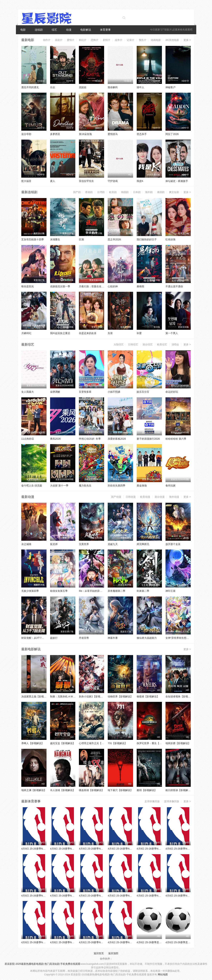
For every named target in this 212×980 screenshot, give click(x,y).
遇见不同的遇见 (30, 87)
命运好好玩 (172, 392)
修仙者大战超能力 (147, 638)
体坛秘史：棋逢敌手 (177, 181)
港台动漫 (160, 497)
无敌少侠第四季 (30, 591)
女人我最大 (28, 392)
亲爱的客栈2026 (117, 439)
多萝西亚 (55, 134)
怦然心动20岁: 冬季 (90, 439)
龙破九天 (113, 544)
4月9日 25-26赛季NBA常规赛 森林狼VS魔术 (46, 849)
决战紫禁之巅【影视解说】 (36, 696)
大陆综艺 (119, 344)
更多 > (187, 40)
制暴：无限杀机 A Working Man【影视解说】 (75, 696)
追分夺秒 (26, 134)
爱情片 (71, 40)
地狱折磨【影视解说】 (178, 743)
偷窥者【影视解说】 (148, 696)
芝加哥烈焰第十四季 (33, 239)
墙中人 (140, 87)
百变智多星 (85, 392)
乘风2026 (55, 439)
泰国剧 (161, 192)
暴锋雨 (140, 286)
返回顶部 (113, 953)
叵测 (81, 239)
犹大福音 (26, 181)
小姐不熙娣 (114, 392)
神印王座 (170, 591)
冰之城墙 (26, 544)
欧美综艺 (162, 344)
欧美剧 (113, 192)
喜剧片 (59, 40)
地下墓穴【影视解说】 (120, 790)
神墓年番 (113, 638)
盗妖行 (54, 638)
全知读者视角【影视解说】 (181, 696)
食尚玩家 (170, 486)
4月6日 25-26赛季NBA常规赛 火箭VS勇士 (131, 942)
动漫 (69, 30)
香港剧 (89, 192)
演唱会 (175, 344)
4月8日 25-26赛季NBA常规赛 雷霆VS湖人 (131, 896)
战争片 (119, 40)
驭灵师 (54, 544)
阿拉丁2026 (172, 134)
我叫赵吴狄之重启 (60, 333)
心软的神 (113, 286)
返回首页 (99, 953)
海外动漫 (174, 497)
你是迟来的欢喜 (88, 333)
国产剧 (77, 192)
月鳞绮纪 (26, 333)
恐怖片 (95, 40)
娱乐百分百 (143, 392)
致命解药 (113, 87)
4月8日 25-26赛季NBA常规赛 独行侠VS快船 (103, 942)
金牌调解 (55, 392)
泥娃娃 (83, 87)
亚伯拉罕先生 (86, 181)
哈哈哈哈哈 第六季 (176, 439)
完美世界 (84, 544)
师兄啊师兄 (143, 544)
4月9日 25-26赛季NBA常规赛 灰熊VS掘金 (73, 849)
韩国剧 (125, 192)
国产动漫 (116, 497)
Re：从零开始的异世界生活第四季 (98, 591)
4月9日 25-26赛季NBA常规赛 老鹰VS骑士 (131, 849)
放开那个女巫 (173, 544)
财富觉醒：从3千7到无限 (35, 638)
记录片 (131, 40)
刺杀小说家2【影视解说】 (93, 696)
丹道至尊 (84, 638)
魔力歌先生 (85, 486)
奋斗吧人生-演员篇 (32, 486)
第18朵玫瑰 (85, 134)
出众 (53, 87)
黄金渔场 (142, 486)
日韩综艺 (133, 344)
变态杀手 (142, 134)
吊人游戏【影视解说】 (63, 790)
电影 (23, 30)
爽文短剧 (174, 192)
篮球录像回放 (172, 801)
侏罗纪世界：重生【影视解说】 (154, 743)
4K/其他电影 (172, 40)
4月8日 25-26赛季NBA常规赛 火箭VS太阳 (73, 942)
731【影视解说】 (117, 743)
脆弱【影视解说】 (147, 790)
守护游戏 (113, 181)
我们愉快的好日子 (147, 239)
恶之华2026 (114, 239)
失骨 (110, 333)
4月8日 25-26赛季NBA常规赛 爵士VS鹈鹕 (45, 942)
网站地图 (163, 974)
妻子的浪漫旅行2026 (148, 439)
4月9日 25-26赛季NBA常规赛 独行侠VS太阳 (103, 849)
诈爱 (139, 333)
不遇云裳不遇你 (174, 286)
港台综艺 (148, 344)
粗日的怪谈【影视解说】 (179, 790)
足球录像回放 (152, 801)
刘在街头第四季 (116, 486)
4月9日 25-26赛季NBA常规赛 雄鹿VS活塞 (160, 849)
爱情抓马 (113, 134)
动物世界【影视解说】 (120, 696)
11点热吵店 (28, 439)
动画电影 (156, 40)
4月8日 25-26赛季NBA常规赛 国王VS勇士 (160, 896)
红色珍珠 (170, 239)
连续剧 (39, 30)
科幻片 (83, 40)
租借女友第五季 (59, 591)
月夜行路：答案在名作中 (93, 286)
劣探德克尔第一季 (60, 286)
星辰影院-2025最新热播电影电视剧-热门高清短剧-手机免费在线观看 (42, 964)
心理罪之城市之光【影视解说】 (96, 743)
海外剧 (149, 192)
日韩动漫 (131, 497)
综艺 (54, 30)
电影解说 (86, 30)
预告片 (143, 40)
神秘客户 (170, 87)
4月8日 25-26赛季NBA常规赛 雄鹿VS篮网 (73, 896)
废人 (53, 181)
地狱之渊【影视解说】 (34, 790)
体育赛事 (105, 30)
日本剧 (137, 192)
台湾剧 (101, 192)
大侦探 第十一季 (59, 486)
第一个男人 (172, 333)
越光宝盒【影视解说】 (63, 743)
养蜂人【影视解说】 (33, 743)
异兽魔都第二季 (116, 591)
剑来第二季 (143, 591)
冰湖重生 (55, 239)
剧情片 (107, 40)
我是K (140, 181)
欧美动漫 (145, 497)
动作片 (47, 40)
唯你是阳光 (28, 286)
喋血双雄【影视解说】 (91, 790)
